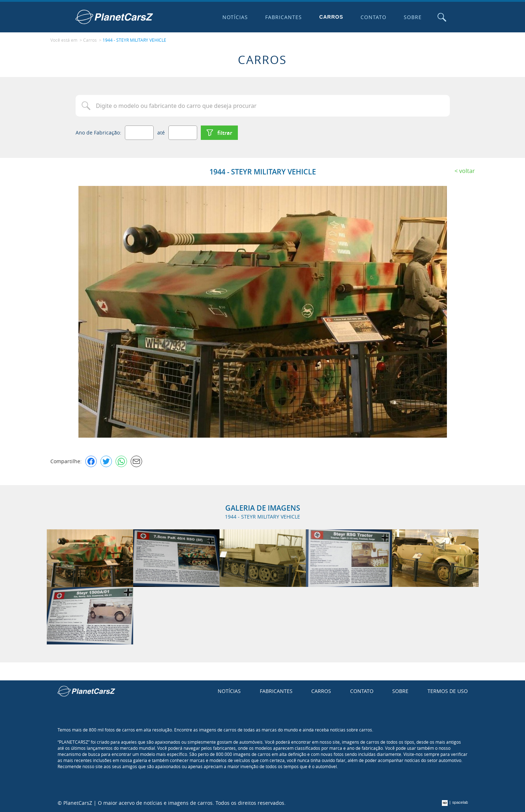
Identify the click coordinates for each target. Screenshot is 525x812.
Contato (374, 17)
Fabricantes (284, 17)
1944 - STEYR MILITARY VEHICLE (134, 40)
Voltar (467, 171)
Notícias (235, 17)
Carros (331, 17)
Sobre (413, 17)
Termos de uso (448, 691)
